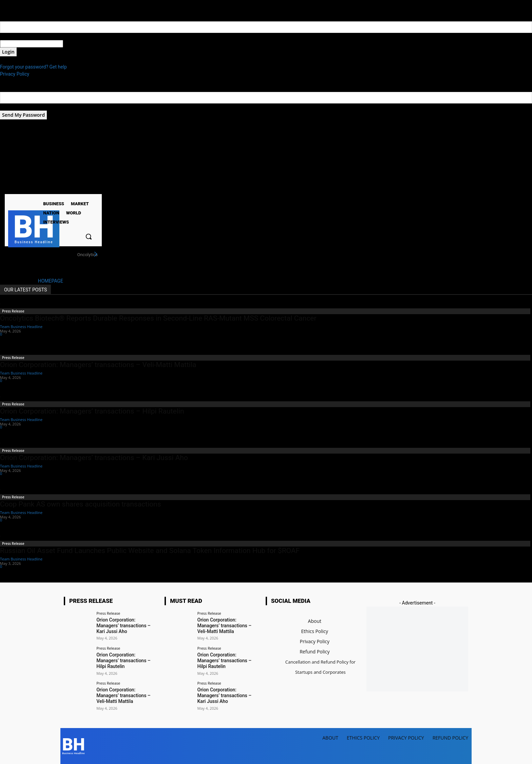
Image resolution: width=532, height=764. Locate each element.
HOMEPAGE (51, 281)
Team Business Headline (21, 327)
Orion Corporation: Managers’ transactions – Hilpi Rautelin (92, 411)
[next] (96, 254)
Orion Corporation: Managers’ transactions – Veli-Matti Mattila (98, 365)
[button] (89, 236)
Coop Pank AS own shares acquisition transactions (80, 504)
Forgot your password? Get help (33, 67)
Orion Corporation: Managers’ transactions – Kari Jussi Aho (94, 458)
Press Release (13, 311)
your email (11, 107)
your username (16, 36)
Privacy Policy (15, 74)
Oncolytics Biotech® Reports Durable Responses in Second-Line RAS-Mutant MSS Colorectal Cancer (158, 318)
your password (79, 44)
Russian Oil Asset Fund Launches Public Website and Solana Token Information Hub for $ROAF (150, 551)
